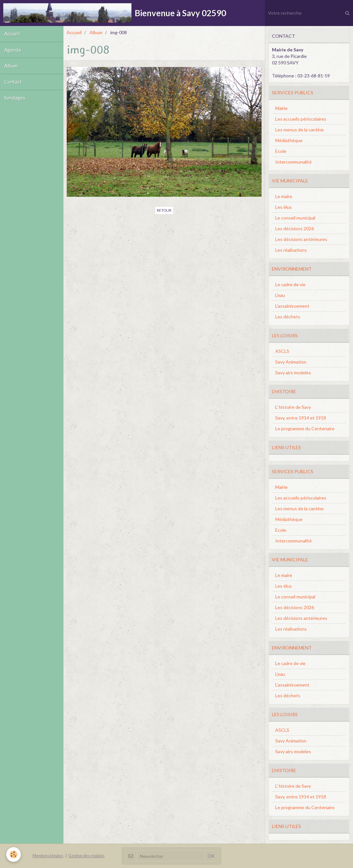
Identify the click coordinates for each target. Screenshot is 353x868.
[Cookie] (14, 855)
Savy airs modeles (293, 373)
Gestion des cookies (86, 856)
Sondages (15, 103)
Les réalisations (291, 250)
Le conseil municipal (295, 218)
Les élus (284, 207)
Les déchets (288, 317)
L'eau (280, 295)
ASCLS (282, 351)
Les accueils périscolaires (301, 119)
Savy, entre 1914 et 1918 (301, 418)
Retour (164, 210)
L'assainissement (292, 306)
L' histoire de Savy (293, 407)
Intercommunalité (293, 162)
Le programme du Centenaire (305, 428)
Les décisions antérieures (301, 239)
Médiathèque (289, 140)
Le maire (284, 196)
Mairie (281, 108)
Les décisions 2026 (295, 228)
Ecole (281, 151)
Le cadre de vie (290, 284)
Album (12, 69)
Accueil (13, 34)
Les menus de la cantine (299, 130)
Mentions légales (48, 856)
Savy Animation (291, 362)
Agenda (13, 52)
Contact (14, 86)
